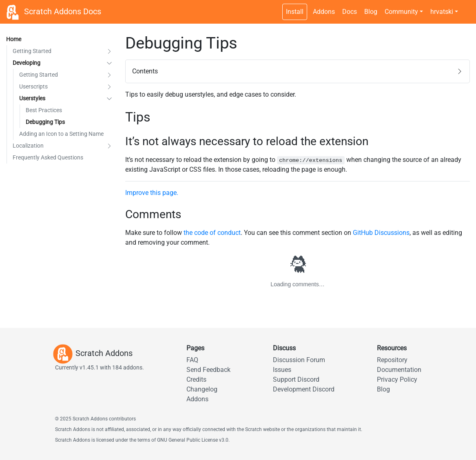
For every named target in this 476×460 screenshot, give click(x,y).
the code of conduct (212, 233)
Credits (196, 379)
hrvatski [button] (442, 12)
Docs (350, 12)
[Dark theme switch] (466, 7)
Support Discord (296, 379)
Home (14, 39)
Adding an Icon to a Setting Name (61, 134)
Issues (282, 370)
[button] (109, 51)
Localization (28, 146)
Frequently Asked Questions (48, 157)
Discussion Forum (299, 360)
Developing (27, 63)
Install (295, 12)
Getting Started (32, 51)
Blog (371, 12)
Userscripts (33, 86)
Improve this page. (152, 193)
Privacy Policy (397, 379)
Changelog (202, 389)
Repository (392, 360)
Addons (324, 12)
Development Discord (304, 389)
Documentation (399, 370)
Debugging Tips (45, 122)
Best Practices (44, 110)
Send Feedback (208, 370)
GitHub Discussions (381, 233)
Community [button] (401, 12)
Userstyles (32, 98)
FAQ (192, 360)
